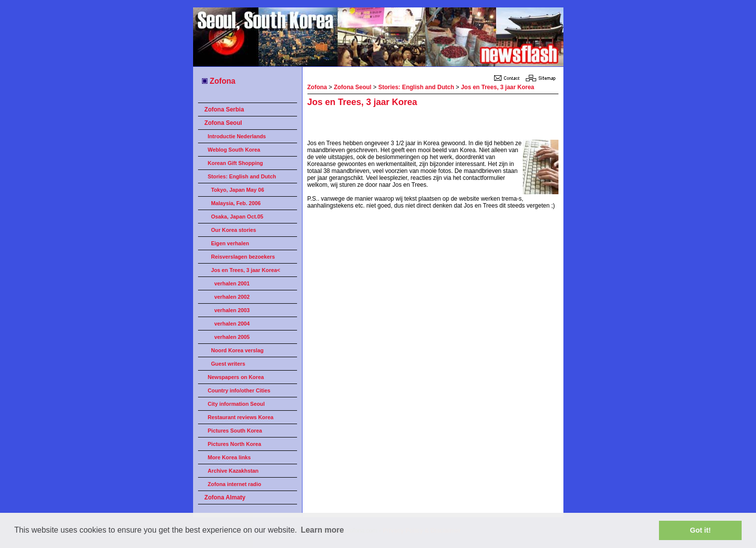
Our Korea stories (233, 230)
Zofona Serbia (224, 110)
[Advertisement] (423, 125)
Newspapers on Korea (236, 377)
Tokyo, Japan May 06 (237, 190)
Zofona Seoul (223, 123)
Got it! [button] (701, 530)
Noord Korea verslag (237, 350)
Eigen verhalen (230, 243)
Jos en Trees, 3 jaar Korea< (246, 270)
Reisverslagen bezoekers (243, 257)
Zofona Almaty (225, 497)
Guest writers (228, 364)
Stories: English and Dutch (242, 176)
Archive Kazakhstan (233, 471)
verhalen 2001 (232, 283)
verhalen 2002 (232, 297)
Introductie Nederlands (237, 136)
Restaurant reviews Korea (241, 417)
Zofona (218, 81)
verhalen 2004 (232, 324)
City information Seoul (236, 404)
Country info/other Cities (239, 390)
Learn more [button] (322, 530)
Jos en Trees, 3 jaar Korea (498, 87)
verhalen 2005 (232, 337)
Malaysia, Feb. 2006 (236, 203)
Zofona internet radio (235, 484)
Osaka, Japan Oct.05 (237, 217)
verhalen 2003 (232, 310)
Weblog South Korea (234, 150)
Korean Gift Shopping (236, 163)
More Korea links (229, 457)
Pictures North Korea (235, 444)
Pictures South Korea (235, 431)
